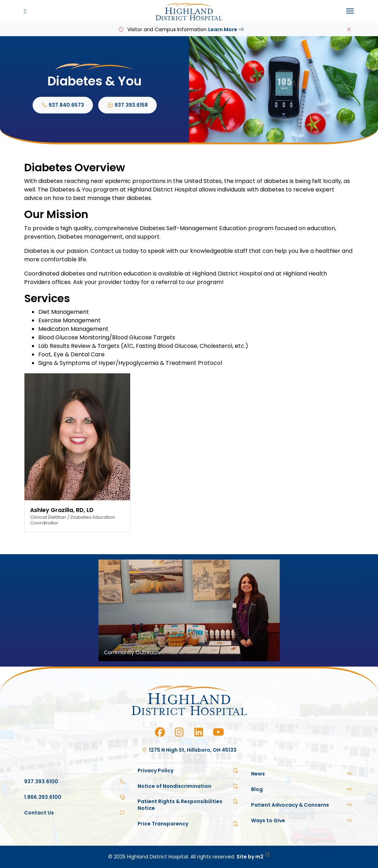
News (302, 774)
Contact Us (76, 813)
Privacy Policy (189, 770)
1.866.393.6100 (76, 797)
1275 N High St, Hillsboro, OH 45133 (189, 750)
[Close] (349, 30)
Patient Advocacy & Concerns (302, 805)
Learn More (227, 29)
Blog (302, 789)
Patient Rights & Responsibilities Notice (189, 805)
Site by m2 (253, 857)
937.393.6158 (127, 105)
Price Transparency (189, 824)
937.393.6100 (76, 781)
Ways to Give (302, 820)
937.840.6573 (63, 105)
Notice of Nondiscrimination (189, 786)
